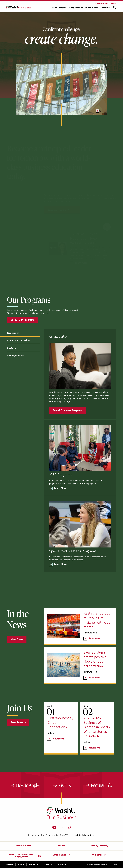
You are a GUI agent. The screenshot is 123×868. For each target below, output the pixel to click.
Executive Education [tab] (18, 349)
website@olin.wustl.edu (85, 835)
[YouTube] (54, 828)
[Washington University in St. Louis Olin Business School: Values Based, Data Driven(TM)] (61, 819)
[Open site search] (114, 7)
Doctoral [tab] (12, 357)
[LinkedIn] (62, 828)
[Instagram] (69, 828)
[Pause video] (98, 111)
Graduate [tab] (13, 342)
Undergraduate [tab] (15, 364)
